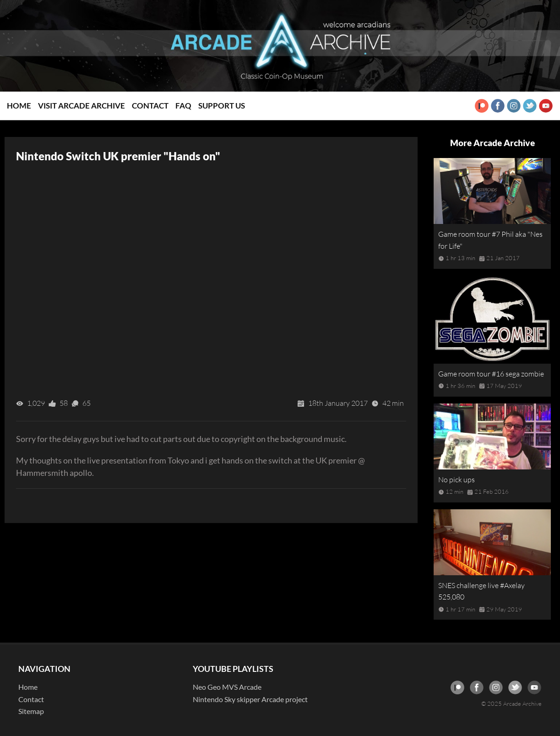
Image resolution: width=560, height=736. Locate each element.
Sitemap (31, 711)
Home (19, 106)
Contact (150, 106)
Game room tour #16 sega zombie (491, 374)
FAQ (183, 106)
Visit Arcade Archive (82, 106)
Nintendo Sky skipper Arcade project (250, 699)
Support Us (222, 106)
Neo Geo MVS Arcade (227, 687)
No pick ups (457, 480)
